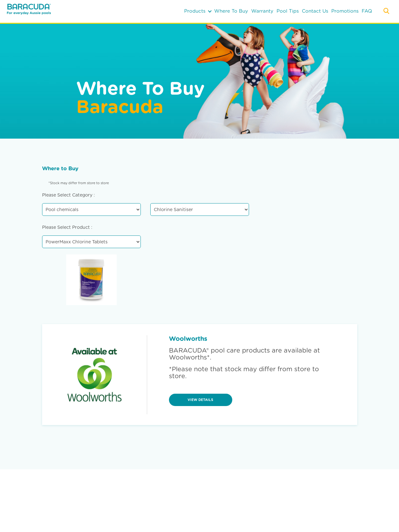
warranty (262, 11)
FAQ (367, 11)
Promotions (345, 11)
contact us (315, 11)
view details (200, 400)
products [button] (198, 11)
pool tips (288, 11)
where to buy (231, 11)
